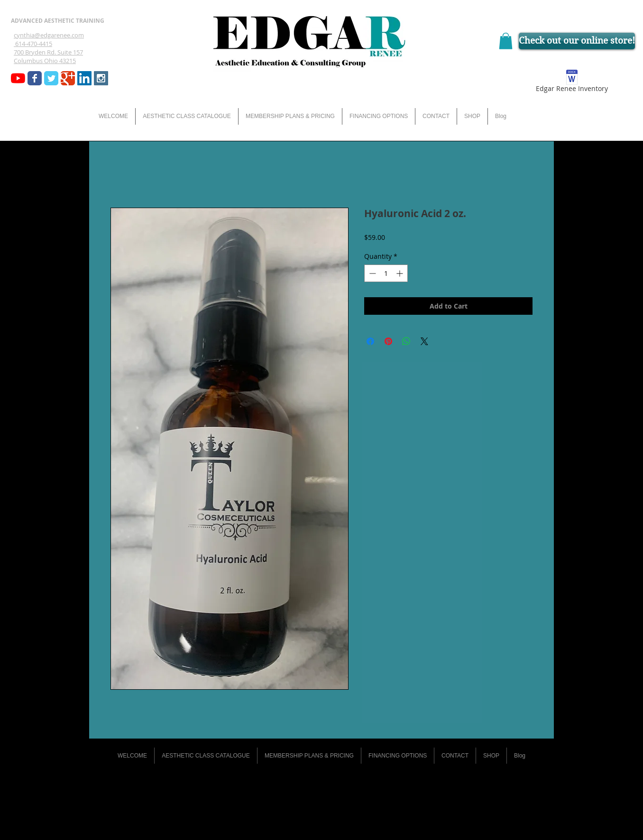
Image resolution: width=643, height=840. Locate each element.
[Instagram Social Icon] (101, 78)
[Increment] (400, 273)
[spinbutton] (386, 273)
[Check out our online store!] (577, 41)
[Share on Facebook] (370, 341)
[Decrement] (372, 273)
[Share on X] (424, 341)
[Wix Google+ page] (68, 78)
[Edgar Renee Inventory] (572, 83)
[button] (506, 41)
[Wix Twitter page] (51, 78)
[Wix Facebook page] (35, 78)
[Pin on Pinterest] (388, 341)
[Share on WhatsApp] (406, 341)
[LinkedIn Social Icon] (84, 78)
